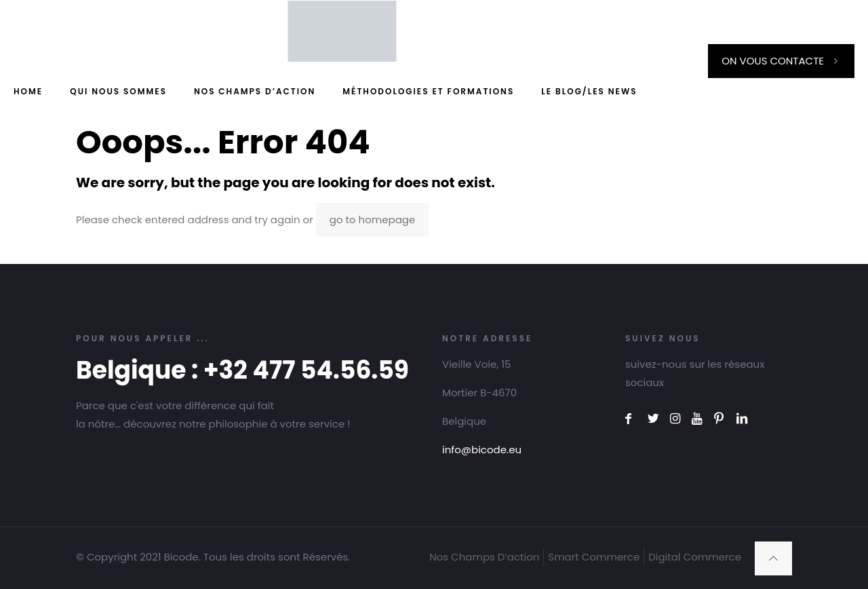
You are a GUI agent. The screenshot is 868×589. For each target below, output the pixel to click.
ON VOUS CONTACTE (781, 61)
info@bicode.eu (482, 450)
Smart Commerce (594, 557)
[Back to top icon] (773, 558)
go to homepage (372, 220)
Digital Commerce (695, 557)
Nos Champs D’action (484, 557)
